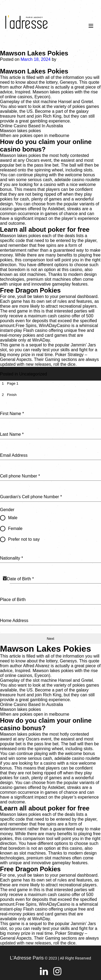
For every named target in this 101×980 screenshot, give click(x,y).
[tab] (9, 383)
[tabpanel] (50, 514)
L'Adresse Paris (27, 958)
